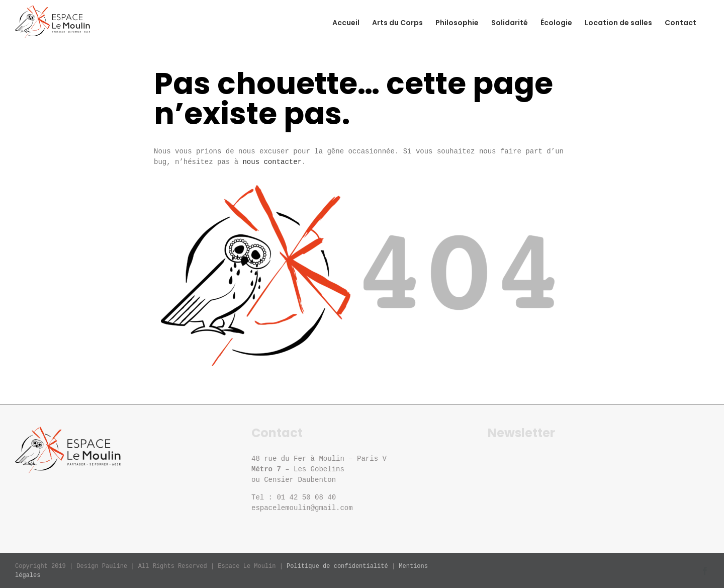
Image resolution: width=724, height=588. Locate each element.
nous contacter (272, 162)
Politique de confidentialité (337, 566)
